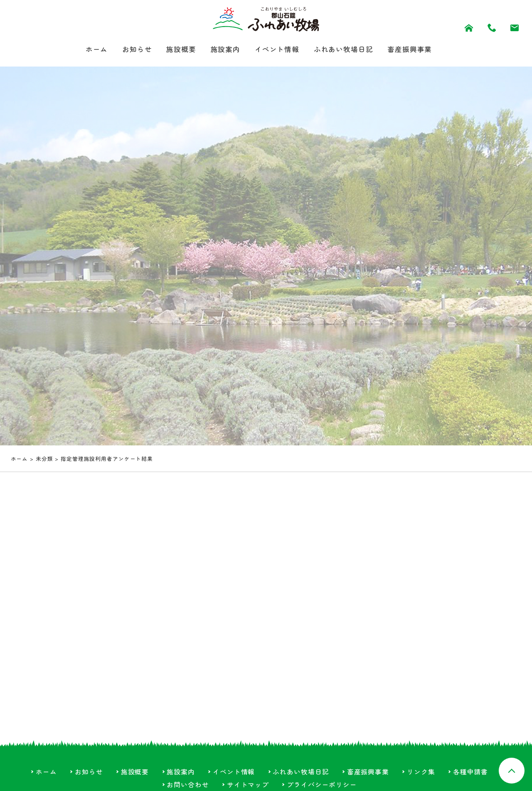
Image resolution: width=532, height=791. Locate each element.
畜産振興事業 (416, 50)
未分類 (44, 459)
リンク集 (421, 772)
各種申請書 (470, 772)
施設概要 (177, 50)
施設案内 (224, 50)
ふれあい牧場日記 (347, 50)
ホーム (90, 50)
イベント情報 (277, 50)
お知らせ (132, 50)
